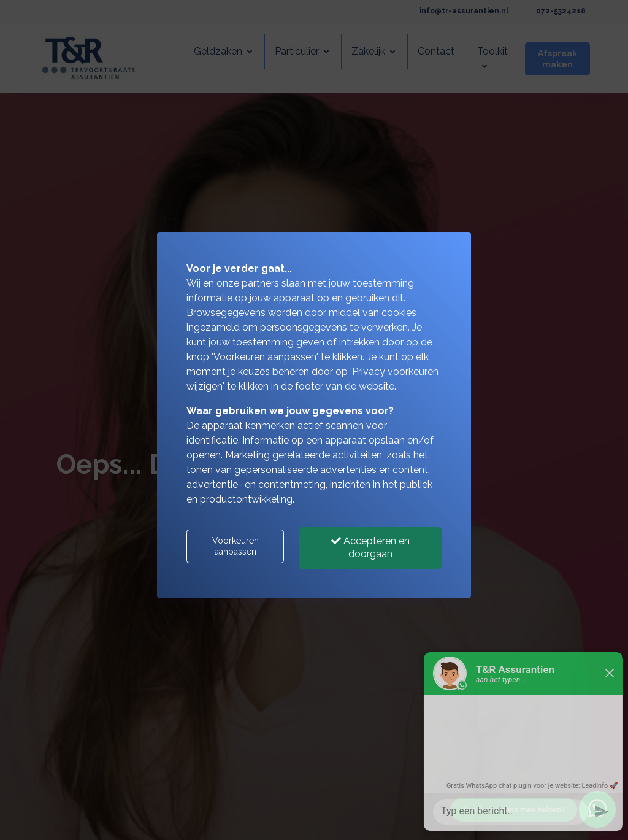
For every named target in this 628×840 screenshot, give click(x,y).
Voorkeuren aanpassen (235, 546)
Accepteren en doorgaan (370, 547)
